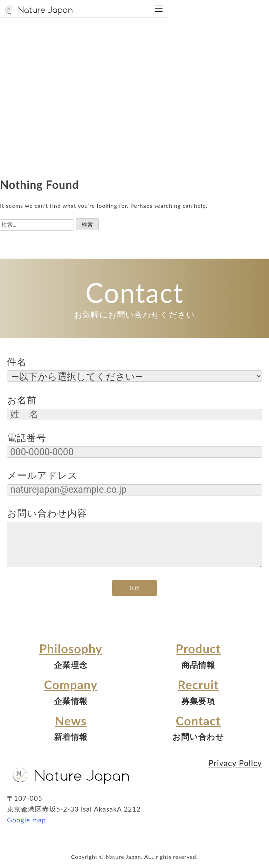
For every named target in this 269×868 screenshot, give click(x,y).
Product (198, 648)
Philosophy (71, 648)
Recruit (198, 685)
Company (71, 685)
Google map (26, 820)
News (71, 721)
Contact (198, 721)
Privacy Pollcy (235, 763)
